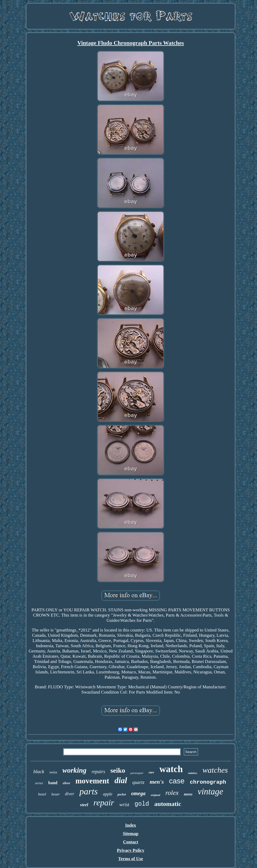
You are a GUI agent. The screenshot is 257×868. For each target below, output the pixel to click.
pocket (122, 794)
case (177, 781)
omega (138, 793)
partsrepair (137, 773)
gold (142, 804)
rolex (172, 793)
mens (188, 794)
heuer (56, 794)
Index (131, 825)
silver (66, 783)
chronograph (208, 782)
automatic (168, 804)
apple (108, 794)
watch (171, 769)
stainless (193, 773)
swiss (53, 772)
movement (92, 781)
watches (215, 770)
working (74, 770)
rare (151, 772)
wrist (124, 804)
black (39, 771)
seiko (118, 770)
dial (121, 780)
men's (157, 782)
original (156, 795)
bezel (42, 794)
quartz (138, 782)
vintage (210, 792)
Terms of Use (131, 859)
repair (104, 803)
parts (89, 791)
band (53, 783)
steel (84, 805)
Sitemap (131, 834)
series (39, 783)
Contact (131, 842)
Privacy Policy (131, 850)
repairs (98, 772)
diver (70, 794)
